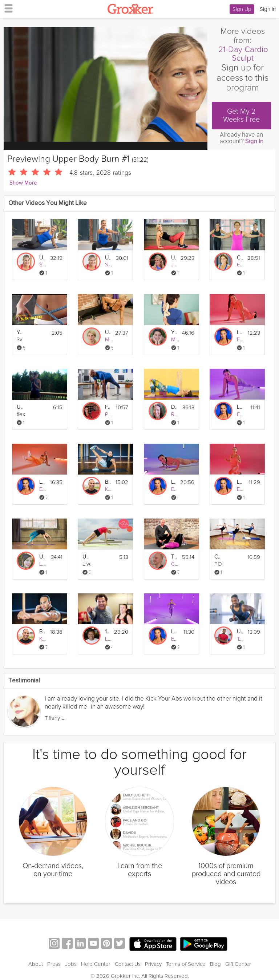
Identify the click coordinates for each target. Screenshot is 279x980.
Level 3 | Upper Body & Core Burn (42, 482)
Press (54, 964)
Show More (23, 183)
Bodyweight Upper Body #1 (108, 482)
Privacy (153, 964)
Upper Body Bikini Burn (108, 333)
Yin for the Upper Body (174, 333)
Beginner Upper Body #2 (42, 632)
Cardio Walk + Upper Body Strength (240, 258)
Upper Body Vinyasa (42, 557)
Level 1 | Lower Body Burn (240, 482)
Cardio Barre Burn (217, 557)
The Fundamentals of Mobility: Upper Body (174, 557)
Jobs (71, 964)
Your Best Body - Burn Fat (20, 333)
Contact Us (128, 964)
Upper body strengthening (85, 557)
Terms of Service (186, 964)
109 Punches (107, 632)
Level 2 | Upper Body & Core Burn (240, 407)
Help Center (96, 964)
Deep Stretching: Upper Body (174, 407)
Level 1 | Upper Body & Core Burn (240, 333)
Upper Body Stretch (20, 407)
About (36, 964)
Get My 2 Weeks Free (241, 116)
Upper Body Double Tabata (240, 632)
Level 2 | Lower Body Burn (174, 632)
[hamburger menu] (7, 8)
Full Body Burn (108, 407)
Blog (215, 964)
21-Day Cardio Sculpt (243, 54)
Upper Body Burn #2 (108, 258)
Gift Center (238, 964)
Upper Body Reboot (174, 258)
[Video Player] (106, 84)
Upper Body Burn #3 (42, 258)
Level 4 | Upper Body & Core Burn (173, 482)
